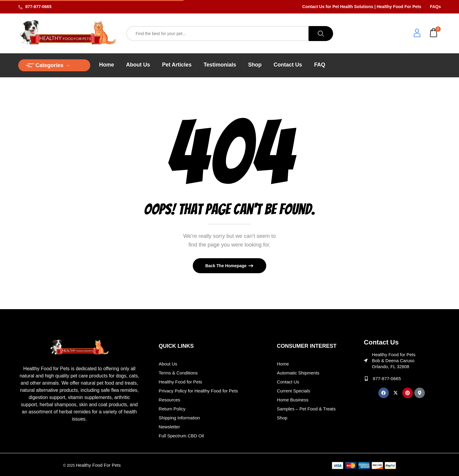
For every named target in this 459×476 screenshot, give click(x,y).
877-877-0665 (39, 7)
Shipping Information (179, 418)
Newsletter (169, 427)
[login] (417, 34)
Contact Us (288, 382)
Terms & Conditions (178, 373)
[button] (434, 33)
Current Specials (294, 391)
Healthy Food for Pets (180, 382)
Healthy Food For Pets (98, 465)
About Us (168, 364)
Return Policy (172, 409)
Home (283, 364)
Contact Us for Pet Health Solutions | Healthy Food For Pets (362, 7)
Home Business (293, 400)
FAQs (435, 7)
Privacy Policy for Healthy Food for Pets (198, 391)
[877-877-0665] (366, 378)
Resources (169, 400)
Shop (282, 418)
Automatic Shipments (298, 373)
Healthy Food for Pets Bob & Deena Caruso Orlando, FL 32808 (394, 361)
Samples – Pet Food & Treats (306, 409)
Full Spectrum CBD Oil (181, 436)
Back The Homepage (227, 266)
